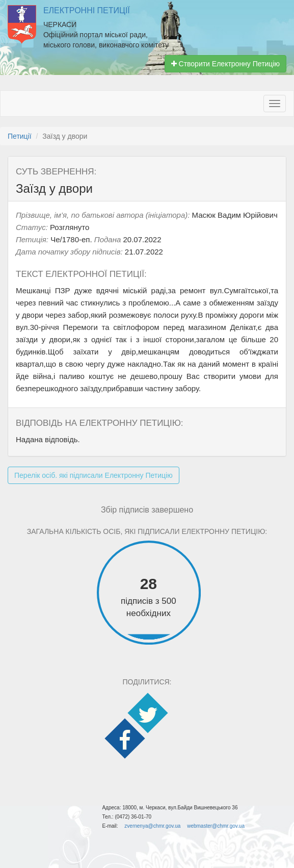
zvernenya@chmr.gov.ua (152, 826)
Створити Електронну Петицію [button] (225, 64)
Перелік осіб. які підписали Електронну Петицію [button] (93, 475)
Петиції (20, 136)
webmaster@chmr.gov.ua (216, 826)
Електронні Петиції (87, 10)
